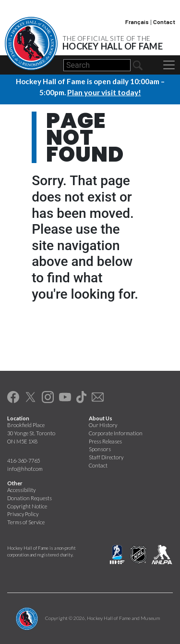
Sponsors (100, 449)
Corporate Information (116, 433)
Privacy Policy (23, 514)
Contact (164, 22)
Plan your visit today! (104, 92)
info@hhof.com (25, 469)
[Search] (97, 65)
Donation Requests (30, 498)
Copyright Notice (27, 506)
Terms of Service (26, 522)
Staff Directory (106, 457)
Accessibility (21, 489)
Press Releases (105, 441)
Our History (103, 424)
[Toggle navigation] (169, 65)
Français (137, 22)
